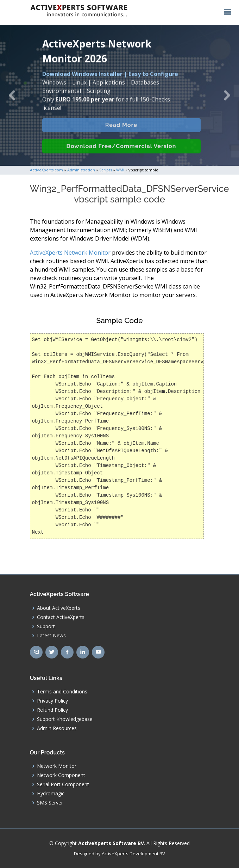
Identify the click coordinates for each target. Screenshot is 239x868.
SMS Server (50, 803)
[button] (12, 95)
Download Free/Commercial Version (121, 153)
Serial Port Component (63, 784)
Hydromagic (51, 794)
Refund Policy (52, 710)
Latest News (51, 636)
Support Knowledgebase (65, 719)
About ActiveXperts (59, 608)
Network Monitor (57, 766)
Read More (121, 132)
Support (46, 626)
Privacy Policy (52, 701)
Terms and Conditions (62, 692)
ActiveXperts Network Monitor (70, 253)
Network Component (61, 775)
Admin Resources (57, 728)
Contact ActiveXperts (61, 617)
